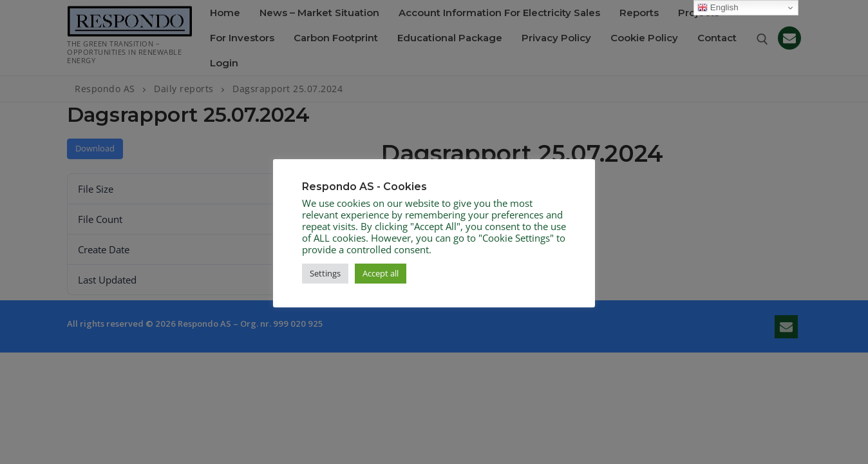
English (718, 8)
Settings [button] (325, 273)
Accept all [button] (381, 273)
